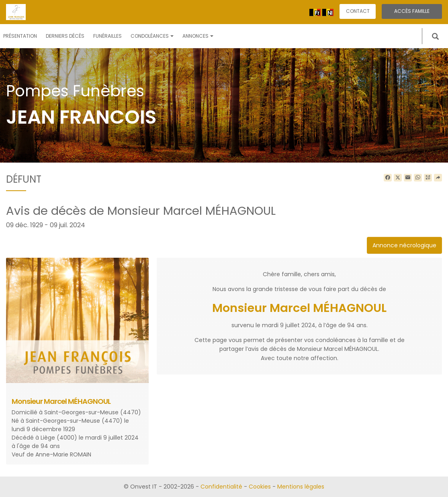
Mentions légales (301, 487)
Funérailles (107, 36)
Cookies (260, 487)
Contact (358, 11)
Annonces (198, 36)
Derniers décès (65, 36)
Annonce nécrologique (404, 245)
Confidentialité (221, 487)
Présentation (20, 36)
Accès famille (412, 11)
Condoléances (152, 36)
